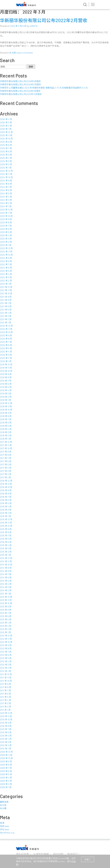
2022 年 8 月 (6, 261)
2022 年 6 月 (6, 268)
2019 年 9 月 (6, 374)
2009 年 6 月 (6, 771)
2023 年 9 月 (6, 219)
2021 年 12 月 (6, 287)
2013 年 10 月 (6, 603)
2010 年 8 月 (6, 726)
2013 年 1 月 (5, 632)
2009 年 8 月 (6, 765)
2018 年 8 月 (6, 416)
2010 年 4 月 (6, 739)
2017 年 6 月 (6, 461)
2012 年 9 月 (6, 645)
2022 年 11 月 (6, 252)
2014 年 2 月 (6, 590)
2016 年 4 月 (6, 506)
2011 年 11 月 (6, 678)
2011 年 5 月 (6, 697)
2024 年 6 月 (6, 190)
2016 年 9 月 (6, 490)
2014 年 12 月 (6, 558)
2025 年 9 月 (6, 142)
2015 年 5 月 (6, 542)
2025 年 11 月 (6, 135)
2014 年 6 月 (6, 577)
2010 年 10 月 (6, 719)
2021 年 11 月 (6, 290)
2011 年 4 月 (6, 700)
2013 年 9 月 (6, 607)
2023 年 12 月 (6, 210)
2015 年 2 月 (6, 552)
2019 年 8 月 (6, 377)
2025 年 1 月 (6, 168)
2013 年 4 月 (6, 623)
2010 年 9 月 (6, 723)
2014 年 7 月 (6, 574)
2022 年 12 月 (6, 248)
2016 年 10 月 (6, 487)
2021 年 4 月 (6, 313)
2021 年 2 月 (6, 319)
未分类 (12, 53)
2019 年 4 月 (6, 390)
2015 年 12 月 (6, 519)
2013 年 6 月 (6, 616)
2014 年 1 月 (6, 594)
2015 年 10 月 (6, 526)
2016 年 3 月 (6, 510)
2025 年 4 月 (6, 158)
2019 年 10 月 (6, 371)
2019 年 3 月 (6, 394)
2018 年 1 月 (6, 439)
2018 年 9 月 (6, 413)
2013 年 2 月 (6, 629)
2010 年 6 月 (6, 732)
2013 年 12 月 (6, 597)
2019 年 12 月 (6, 364)
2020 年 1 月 (6, 361)
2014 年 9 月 (6, 568)
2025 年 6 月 (6, 151)
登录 (2, 823)
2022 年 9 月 (6, 258)
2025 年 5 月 (6, 155)
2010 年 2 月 (6, 745)
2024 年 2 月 (6, 203)
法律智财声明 (41, 854)
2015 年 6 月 (6, 539)
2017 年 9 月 (6, 452)
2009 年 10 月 (6, 758)
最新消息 (4, 802)
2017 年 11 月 (6, 445)
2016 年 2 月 (6, 513)
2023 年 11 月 (6, 213)
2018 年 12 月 (6, 403)
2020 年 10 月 (6, 332)
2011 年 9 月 (6, 684)
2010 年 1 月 (6, 749)
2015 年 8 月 (6, 532)
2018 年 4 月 (6, 429)
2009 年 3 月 (6, 781)
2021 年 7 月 (6, 303)
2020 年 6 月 (6, 345)
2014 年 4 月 (6, 584)
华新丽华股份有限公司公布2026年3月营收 (20, 81)
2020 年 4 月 (6, 352)
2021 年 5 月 (6, 310)
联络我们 (73, 854)
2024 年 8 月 (6, 184)
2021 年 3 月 (6, 316)
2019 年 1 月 (6, 400)
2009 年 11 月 (6, 755)
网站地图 (58, 854)
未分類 (3, 808)
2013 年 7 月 (6, 613)
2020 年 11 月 (6, 329)
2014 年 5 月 (6, 581)
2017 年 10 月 (6, 448)
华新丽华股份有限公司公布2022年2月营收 (44, 20)
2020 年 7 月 (6, 342)
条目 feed (4, 826)
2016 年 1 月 (6, 516)
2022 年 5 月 (6, 271)
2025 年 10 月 (6, 139)
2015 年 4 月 (6, 545)
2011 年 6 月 (6, 694)
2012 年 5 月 (6, 658)
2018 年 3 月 (6, 432)
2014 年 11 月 (6, 561)
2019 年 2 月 (6, 397)
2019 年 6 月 (6, 384)
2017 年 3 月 (6, 471)
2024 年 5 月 (6, 193)
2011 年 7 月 (5, 690)
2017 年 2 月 (6, 474)
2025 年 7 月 (6, 148)
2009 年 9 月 (6, 761)
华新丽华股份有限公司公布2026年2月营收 (20, 84)
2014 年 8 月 (6, 571)
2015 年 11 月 (6, 523)
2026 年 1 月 (6, 129)
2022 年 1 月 (6, 284)
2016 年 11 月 (6, 484)
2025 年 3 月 (6, 161)
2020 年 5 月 (6, 348)
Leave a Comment (24, 53)
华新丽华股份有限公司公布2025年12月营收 (21, 94)
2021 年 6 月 (6, 306)
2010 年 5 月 (6, 736)
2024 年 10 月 (6, 177)
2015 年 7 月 (6, 536)
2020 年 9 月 (6, 335)
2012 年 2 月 (6, 668)
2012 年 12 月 (6, 636)
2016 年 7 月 (6, 497)
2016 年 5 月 (6, 503)
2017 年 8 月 (6, 455)
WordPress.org (7, 833)
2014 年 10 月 (6, 565)
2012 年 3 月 (6, 665)
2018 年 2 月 (6, 435)
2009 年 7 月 (6, 768)
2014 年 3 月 (6, 587)
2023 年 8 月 (6, 222)
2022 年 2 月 (6, 281)
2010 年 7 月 (6, 729)
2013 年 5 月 (6, 619)
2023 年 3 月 (6, 239)
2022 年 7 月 (6, 264)
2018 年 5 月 (6, 426)
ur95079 (33, 26)
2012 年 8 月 (6, 648)
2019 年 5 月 (6, 387)
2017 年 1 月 (5, 477)
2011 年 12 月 (6, 674)
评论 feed (4, 829)
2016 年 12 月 (6, 481)
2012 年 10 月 (6, 642)
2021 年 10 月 (6, 293)
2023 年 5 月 (6, 232)
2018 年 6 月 (6, 423)
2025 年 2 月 (6, 164)
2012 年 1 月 (6, 671)
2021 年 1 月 (6, 323)
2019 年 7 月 (6, 381)
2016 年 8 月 (6, 494)
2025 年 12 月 (6, 132)
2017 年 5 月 (6, 465)
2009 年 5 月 (6, 774)
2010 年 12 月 (6, 713)
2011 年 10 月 (6, 681)
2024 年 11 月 (6, 174)
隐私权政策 (23, 854)
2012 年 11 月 (6, 639)
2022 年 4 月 (6, 274)
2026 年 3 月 (6, 122)
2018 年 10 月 (6, 410)
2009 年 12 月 (6, 752)
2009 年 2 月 (6, 784)
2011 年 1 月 (5, 710)
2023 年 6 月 (6, 229)
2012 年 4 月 (6, 661)
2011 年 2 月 (6, 707)
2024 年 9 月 (6, 181)
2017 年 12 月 (6, 442)
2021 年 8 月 (6, 300)
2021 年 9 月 (6, 297)
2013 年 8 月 (6, 610)
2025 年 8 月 (6, 145)
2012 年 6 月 (6, 655)
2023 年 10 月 (6, 216)
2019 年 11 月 (6, 368)
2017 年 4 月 (6, 468)
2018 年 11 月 (6, 406)
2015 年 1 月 (6, 555)
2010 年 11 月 (6, 716)
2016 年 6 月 (6, 500)
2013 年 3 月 (6, 626)
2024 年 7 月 (6, 187)
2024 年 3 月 (6, 200)
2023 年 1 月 (6, 245)
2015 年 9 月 (6, 529)
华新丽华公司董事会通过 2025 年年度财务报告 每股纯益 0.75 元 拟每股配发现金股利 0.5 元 (44, 88)
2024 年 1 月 (6, 206)
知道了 (88, 859)
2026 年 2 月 (6, 126)
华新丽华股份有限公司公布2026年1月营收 (20, 91)
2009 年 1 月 (6, 787)
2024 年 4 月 (6, 197)
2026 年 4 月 (6, 119)
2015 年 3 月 (6, 548)
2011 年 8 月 (6, 687)
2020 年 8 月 (6, 339)
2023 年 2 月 (6, 242)
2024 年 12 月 (6, 171)
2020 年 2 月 (6, 358)
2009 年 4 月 (6, 778)
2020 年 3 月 (6, 355)
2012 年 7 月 (6, 652)
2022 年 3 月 (6, 277)
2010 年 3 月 (6, 742)
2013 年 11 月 (6, 600)
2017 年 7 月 (6, 458)
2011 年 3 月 (5, 703)
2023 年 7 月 (6, 226)
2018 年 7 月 (6, 419)
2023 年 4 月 (6, 235)
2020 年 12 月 (6, 326)
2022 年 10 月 (6, 255)
